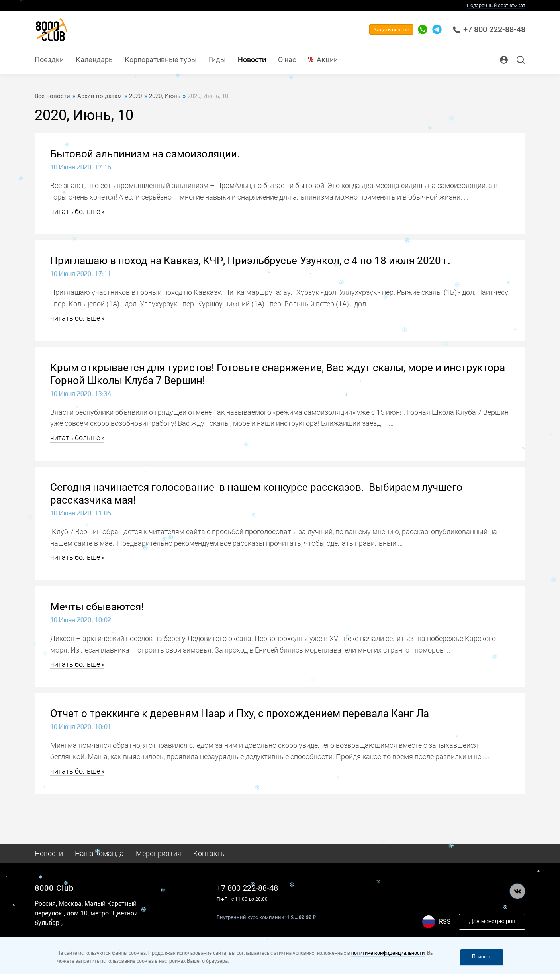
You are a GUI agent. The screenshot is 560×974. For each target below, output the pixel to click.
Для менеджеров (492, 921)
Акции (327, 60)
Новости (252, 60)
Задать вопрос (391, 30)
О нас (287, 60)
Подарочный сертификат (496, 5)
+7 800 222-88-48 (489, 29)
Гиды (217, 60)
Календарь (94, 60)
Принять (482, 957)
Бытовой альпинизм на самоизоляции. (145, 154)
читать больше (75, 211)
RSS (445, 922)
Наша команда (99, 853)
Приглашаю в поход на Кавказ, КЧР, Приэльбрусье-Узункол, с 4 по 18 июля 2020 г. (250, 261)
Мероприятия (159, 853)
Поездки (49, 60)
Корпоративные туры (161, 60)
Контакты (210, 853)
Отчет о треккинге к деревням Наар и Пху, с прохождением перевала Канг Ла (240, 713)
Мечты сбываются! (97, 607)
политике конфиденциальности (388, 953)
